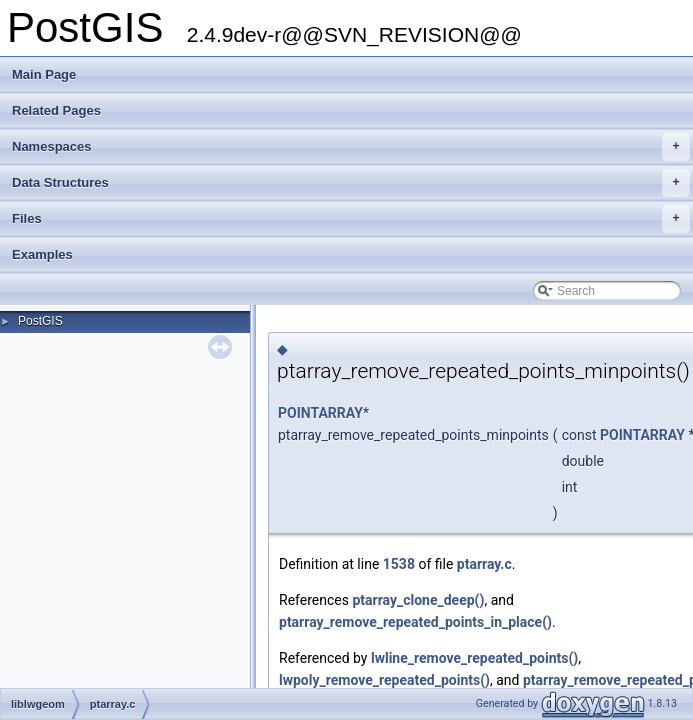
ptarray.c (484, 564)
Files (351, 219)
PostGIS (40, 321)
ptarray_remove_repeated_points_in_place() (415, 622)
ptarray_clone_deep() (418, 600)
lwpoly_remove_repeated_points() (384, 680)
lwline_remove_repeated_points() (474, 658)
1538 (399, 564)
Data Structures (351, 183)
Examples (42, 254)
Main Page (44, 74)
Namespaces (351, 147)
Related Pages (56, 110)
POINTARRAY (320, 413)
